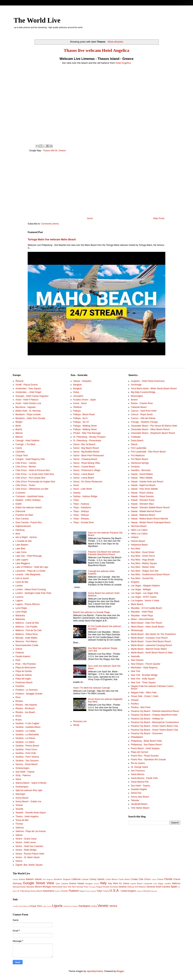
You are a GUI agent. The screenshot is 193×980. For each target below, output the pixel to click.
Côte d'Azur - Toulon (25, 485)
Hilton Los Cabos (139, 530)
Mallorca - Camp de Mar (27, 623)
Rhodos (19, 701)
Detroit (134, 444)
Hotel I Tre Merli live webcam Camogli (91, 688)
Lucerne (19, 597)
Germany (17, 883)
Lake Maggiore (23, 563)
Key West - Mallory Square (144, 563)
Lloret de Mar (22, 582)
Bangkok (77, 385)
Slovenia (151, 887)
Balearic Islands (34, 879)
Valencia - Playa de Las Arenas (31, 831)
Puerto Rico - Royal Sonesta (145, 756)
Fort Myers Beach (140, 459)
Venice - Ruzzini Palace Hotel (30, 854)
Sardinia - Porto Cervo (26, 750)
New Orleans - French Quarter (146, 664)
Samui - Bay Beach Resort (86, 448)
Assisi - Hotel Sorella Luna (28, 403)
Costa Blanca (111, 879)
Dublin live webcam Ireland (28, 508)
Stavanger (20, 794)
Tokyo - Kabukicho (82, 508)
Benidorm (58, 879)
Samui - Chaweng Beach (85, 459)
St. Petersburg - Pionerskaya (87, 441)
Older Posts (159, 218)
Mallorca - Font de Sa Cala (28, 630)
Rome (18, 716)
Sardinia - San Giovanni (27, 761)
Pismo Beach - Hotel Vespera (145, 748)
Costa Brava (124, 879)
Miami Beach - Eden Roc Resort (146, 623)
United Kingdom (128, 891)
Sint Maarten (140, 887)
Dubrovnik (20, 511)
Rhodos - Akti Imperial (26, 705)
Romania (114, 887)
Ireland (96, 884)
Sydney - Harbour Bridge (85, 496)
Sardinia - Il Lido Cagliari (27, 723)
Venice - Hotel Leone (26, 842)
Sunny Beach (22, 798)
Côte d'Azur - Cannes (26, 463)
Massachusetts (19, 887)
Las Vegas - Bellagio (141, 589)
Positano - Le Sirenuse (26, 690)
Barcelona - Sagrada (25, 407)
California (76, 879)
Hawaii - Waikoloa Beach (143, 515)
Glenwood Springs (140, 463)
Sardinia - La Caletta (25, 731)
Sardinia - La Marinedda (27, 735)
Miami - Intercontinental (142, 619)
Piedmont (67, 906)
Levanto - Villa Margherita (28, 574)
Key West (136, 549)
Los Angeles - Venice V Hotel (145, 601)
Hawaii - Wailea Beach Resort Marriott (149, 519)
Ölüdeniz (77, 407)
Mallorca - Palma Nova (26, 634)
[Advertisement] (96, 187)
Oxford (19, 649)
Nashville (135, 656)
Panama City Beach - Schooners (147, 733)
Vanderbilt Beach (139, 804)
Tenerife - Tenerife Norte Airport (31, 813)
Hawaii (81, 883)
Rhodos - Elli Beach (25, 708)
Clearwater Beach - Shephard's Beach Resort (153, 433)
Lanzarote (148, 883)
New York (136, 671)
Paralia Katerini (23, 656)
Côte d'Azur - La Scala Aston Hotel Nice (35, 474)
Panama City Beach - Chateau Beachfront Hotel (154, 715)
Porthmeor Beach (24, 683)
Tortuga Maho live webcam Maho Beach (52, 239)
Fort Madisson (138, 456)
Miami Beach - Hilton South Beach (148, 627)
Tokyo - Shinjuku (81, 519)
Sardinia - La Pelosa (25, 738)
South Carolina (163, 887)
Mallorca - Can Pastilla (26, 627)
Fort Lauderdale (139, 448)
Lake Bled (20, 549)
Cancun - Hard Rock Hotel (144, 411)
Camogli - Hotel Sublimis (27, 441)
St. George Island (139, 767)
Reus (18, 697)
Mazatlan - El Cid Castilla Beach (146, 608)
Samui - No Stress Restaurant (88, 482)
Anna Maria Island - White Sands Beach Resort (154, 389)
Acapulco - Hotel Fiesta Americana (148, 381)
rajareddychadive (95, 971)
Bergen (19, 422)
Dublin (19, 504)
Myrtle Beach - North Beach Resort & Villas (152, 653)
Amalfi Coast (18, 906)
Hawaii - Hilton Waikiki (142, 478)
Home (90, 218)
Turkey (106, 891)
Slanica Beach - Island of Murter (31, 783)
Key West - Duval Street (143, 552)
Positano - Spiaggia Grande (29, 694)
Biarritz (19, 429)
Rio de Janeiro (138, 763)
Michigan (47, 887)
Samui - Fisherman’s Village (87, 470)
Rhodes (106, 887)
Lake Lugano (22, 560)
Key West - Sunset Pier (142, 578)
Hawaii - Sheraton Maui (142, 504)
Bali (44, 879)
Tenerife (19, 809)
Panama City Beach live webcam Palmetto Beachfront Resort (104, 553)
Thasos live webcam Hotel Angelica (96, 50)
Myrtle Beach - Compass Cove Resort (149, 638)
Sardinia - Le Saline (25, 742)
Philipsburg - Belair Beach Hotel (146, 741)
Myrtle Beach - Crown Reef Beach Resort (151, 641)
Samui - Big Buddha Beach (86, 452)
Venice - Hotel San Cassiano (29, 846)
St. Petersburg (24, 891)
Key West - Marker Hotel (143, 567)
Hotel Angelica (123, 63)
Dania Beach (137, 441)
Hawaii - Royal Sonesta (142, 496)
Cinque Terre (22, 456)
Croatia (134, 879)
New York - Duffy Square (143, 679)
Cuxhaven (20, 493)
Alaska (15, 879)
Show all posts (115, 42)
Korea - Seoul (80, 403)
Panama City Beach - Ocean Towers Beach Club (154, 726)
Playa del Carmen (140, 752)
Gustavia (135, 467)
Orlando (135, 700)
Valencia (20, 828)
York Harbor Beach (140, 808)
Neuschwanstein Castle (27, 645)
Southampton (22, 787)
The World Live (37, 20)
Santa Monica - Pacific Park (144, 778)
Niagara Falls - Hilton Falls (144, 693)
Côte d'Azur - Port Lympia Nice (30, 478)
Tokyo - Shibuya (81, 511)
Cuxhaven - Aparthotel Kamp (29, 496)
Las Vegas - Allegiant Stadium (145, 586)
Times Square (91, 891)
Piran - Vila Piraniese (26, 664)
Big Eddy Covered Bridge (143, 392)
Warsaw (154, 891)
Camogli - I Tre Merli (25, 444)
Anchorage (136, 385)
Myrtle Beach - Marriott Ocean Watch (149, 649)
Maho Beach (137, 604)
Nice (74, 887)
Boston (134, 400)
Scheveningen (22, 768)
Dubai (76, 392)
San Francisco (138, 771)
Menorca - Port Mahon (26, 641)
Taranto (19, 805)
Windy (76, 725)
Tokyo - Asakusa (81, 504)
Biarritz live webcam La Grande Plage (91, 612)
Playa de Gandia (24, 671)
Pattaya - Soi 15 (81, 422)
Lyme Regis (21, 608)
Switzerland (48, 891)
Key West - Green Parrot (143, 556)
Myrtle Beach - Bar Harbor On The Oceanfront (153, 634)
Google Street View (39, 883)
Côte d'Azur (145, 879)
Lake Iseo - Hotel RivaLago (29, 556)
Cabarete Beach (139, 407)
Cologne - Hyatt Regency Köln (30, 459)
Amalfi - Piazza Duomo (27, 385)
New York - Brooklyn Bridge (144, 675)
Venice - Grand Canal (26, 839)
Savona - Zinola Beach (26, 764)
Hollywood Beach (139, 545)
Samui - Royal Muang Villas (87, 463)
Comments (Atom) (50, 224)
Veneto (103, 906)
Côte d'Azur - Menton (26, 467)
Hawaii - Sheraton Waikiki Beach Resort (150, 508)
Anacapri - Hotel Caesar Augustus (32, 396)
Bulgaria (67, 879)
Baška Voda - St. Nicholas (28, 411)
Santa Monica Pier (140, 782)
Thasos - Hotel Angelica (27, 816)
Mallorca (176, 883)
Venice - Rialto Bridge (26, 850)
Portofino (20, 686)
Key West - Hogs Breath (143, 560)
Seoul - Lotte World (83, 489)
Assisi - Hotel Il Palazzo (27, 400)
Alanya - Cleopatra (82, 381)
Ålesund (19, 381)
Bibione (19, 433)
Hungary (89, 883)
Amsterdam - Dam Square (28, 389)
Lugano (19, 601)
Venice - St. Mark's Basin (28, 857)
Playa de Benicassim (26, 668)
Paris (18, 660)
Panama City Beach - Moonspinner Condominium (155, 722)
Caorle (19, 448)
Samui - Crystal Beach (84, 467)
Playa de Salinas (24, 675)
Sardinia (123, 887)
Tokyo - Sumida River (84, 522)
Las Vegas (158, 883)
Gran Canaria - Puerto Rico (29, 522)
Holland (135, 537)
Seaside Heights (139, 789)
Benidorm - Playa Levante (28, 414)
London (19, 586)
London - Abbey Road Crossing (31, 589)
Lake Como (21, 552)
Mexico (38, 887)
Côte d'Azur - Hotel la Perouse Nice (33, 470)
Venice (113, 906)
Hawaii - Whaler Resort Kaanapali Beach (151, 522)
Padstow (20, 653)
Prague (99, 887)
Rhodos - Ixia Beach (25, 712)
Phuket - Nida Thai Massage (87, 433)
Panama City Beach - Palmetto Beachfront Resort (155, 711)
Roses (19, 720)
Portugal (92, 887)
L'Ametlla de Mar (24, 541)
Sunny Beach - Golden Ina (28, 802)
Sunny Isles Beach (140, 797)
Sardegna (84, 906)
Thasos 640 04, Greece (54, 151)
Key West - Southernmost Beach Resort (150, 574)
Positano (75, 906)
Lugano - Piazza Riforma (27, 604)
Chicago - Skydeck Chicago (144, 422)
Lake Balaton (22, 545)
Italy (103, 883)
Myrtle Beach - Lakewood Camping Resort (151, 645)
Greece (73, 883)
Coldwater (136, 437)
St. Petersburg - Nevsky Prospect (89, 437)
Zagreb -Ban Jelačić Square (29, 865)
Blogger (120, 971)
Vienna (19, 861)
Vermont (147, 891)
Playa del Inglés (23, 679)
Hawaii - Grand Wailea (142, 474)
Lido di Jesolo (22, 578)
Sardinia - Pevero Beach (27, 746)
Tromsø (19, 824)
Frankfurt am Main (24, 515)
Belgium (50, 879)
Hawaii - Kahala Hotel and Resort (147, 482)
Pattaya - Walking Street (85, 426)
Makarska (20, 616)
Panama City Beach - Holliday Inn (147, 719)
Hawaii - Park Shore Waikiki (144, 489)
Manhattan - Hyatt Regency (144, 668)
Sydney (77, 493)
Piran (86, 887)
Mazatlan (30, 887)
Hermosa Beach (139, 526)
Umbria (94, 906)
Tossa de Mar (22, 820)
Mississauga (137, 630)
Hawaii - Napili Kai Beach (143, 485)
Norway (80, 887)
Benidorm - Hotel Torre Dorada (30, 418)
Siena (18, 779)
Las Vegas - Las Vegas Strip (145, 593)
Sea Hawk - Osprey (25, 772)
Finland (160, 879)
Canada (85, 879)
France (177, 879)
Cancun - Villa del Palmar (143, 418)
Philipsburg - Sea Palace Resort (146, 745)
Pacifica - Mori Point (141, 707)
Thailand (73, 891)
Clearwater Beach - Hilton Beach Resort (150, 429)
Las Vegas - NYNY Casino (144, 597)
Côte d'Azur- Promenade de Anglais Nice (35, 482)
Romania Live (80, 721)
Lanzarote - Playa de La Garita (30, 571)
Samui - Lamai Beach (84, 474)
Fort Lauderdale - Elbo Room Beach (148, 452)
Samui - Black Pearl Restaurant (88, 456)
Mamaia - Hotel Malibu (26, 638)
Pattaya (77, 411)
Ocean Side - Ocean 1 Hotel (145, 696)
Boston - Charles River (142, 403)
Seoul (76, 485)
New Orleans (137, 660)
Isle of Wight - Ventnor (26, 537)
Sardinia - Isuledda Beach (28, 727)
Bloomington (137, 396)
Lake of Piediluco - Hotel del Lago (32, 567)
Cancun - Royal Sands (142, 414)
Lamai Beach (136, 883)
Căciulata (20, 452)
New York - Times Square (143, 683)
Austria (22, 879)
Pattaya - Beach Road (84, 414)
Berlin (18, 426)
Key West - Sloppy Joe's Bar (145, 571)
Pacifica (135, 704)
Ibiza (18, 534)
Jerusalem (78, 396)
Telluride (135, 800)
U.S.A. (115, 890)
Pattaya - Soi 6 (80, 418)
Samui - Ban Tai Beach (84, 444)
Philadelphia (137, 737)
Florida (168, 879)
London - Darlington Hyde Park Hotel (33, 593)
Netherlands (57, 887)
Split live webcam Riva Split (29, 790)
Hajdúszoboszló (23, 526)
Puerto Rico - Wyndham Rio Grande (148, 760)
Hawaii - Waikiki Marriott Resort (146, 511)
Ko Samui (124, 883)
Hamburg (20, 530)
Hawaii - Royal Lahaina (142, 493)
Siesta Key (136, 793)
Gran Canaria (22, 519)
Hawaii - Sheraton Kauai (143, 500)
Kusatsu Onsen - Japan (85, 400)
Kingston (135, 582)
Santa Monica (138, 774)
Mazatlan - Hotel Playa (142, 612)
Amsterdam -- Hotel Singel (28, 392)
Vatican (19, 835)
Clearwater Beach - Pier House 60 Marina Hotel (154, 426)
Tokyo (76, 500)
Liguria (57, 906)
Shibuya (131, 887)
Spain (174, 887)
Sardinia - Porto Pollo (26, 753)
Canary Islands (97, 879)
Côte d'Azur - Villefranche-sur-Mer (32, 489)
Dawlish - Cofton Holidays (28, 500)
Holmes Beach (138, 541)
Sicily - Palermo (23, 775)
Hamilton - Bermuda (141, 470)
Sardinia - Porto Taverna (27, 757)
